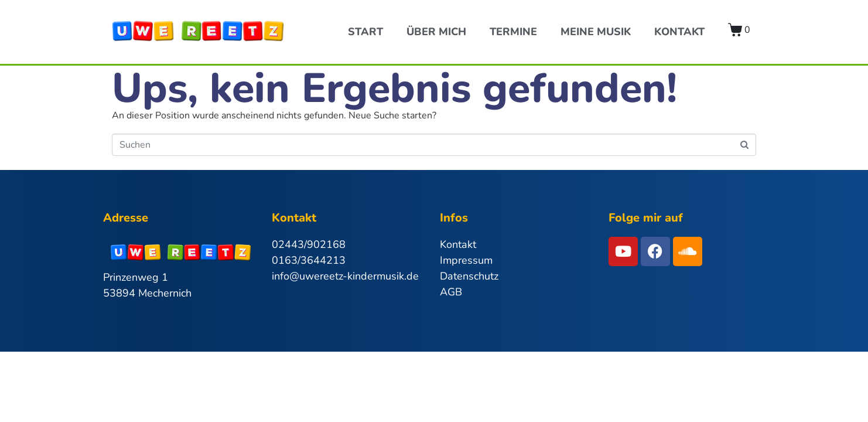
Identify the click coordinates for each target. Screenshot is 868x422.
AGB (451, 292)
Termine (513, 32)
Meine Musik (596, 32)
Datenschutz (469, 276)
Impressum (466, 260)
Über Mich (436, 32)
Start (365, 32)
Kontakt (679, 32)
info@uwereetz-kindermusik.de (345, 276)
